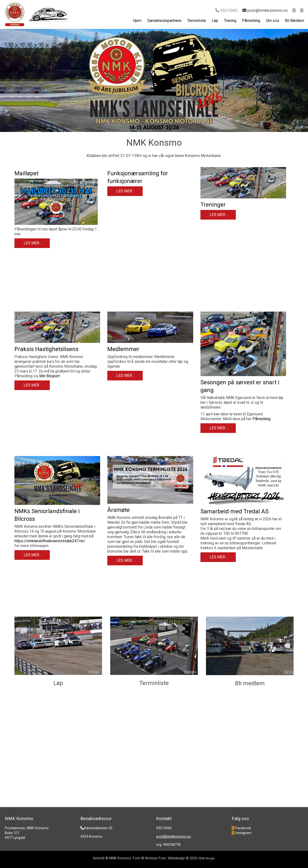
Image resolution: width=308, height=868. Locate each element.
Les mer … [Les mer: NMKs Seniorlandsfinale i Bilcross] (33, 555)
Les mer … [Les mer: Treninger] (219, 215)
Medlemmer (123, 349)
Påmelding (251, 21)
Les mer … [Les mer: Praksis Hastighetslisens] (33, 385)
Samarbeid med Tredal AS (234, 511)
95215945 (229, 10)
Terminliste (197, 21)
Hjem (137, 21)
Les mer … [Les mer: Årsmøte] (125, 560)
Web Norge (206, 858)
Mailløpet (26, 173)
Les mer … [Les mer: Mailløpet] (33, 243)
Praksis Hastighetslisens (46, 349)
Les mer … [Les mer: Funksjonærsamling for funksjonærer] (125, 191)
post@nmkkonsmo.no (174, 836)
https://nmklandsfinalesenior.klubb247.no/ (50, 541)
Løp (215, 21)
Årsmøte (119, 510)
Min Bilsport (49, 376)
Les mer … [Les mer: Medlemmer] (125, 375)
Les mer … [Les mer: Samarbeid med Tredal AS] (219, 557)
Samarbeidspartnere (164, 21)
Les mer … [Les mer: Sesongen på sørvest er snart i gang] (219, 428)
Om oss (273, 21)
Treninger (213, 205)
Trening (230, 21)
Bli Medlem (295, 21)
